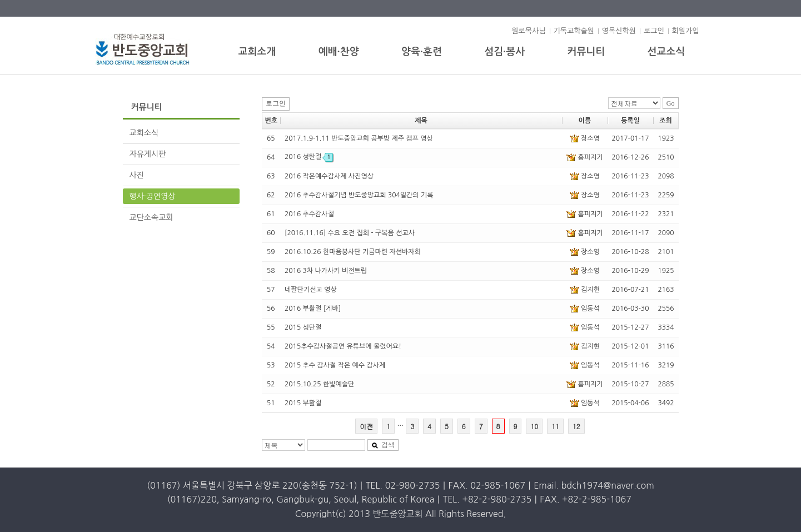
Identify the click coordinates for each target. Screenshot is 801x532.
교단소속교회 (151, 217)
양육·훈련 (422, 52)
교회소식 (144, 133)
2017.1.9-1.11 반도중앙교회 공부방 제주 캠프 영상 (359, 138)
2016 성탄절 (309, 157)
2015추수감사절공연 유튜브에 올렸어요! (343, 346)
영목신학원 (619, 31)
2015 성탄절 (303, 327)
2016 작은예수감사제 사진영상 (329, 176)
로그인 (654, 31)
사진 (137, 175)
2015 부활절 (303, 403)
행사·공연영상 (153, 196)
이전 (366, 426)
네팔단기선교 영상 (311, 290)
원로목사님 (528, 31)
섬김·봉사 (504, 52)
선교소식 (666, 52)
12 (576, 426)
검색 (383, 445)
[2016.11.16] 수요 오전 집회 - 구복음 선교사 (350, 233)
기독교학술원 (574, 31)
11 (555, 426)
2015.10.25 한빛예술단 (319, 384)
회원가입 (686, 31)
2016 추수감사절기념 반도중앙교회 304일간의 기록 (359, 195)
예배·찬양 (339, 52)
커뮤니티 (586, 52)
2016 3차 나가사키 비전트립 (326, 271)
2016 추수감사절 (309, 214)
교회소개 (257, 52)
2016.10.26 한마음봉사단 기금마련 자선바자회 (353, 252)
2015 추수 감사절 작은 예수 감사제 (335, 365)
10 (534, 426)
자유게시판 (148, 154)
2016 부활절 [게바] (313, 309)
